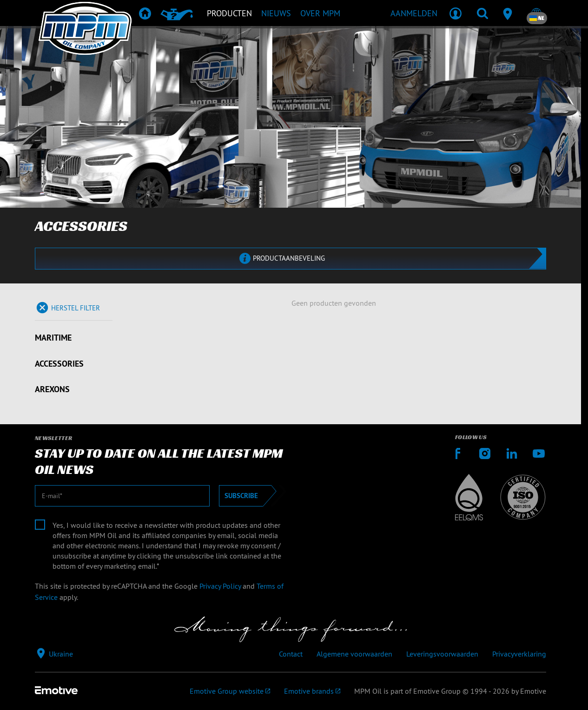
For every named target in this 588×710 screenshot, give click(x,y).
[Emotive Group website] (230, 691)
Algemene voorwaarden (354, 654)
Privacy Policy (220, 586)
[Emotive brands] (312, 691)
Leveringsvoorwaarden (442, 654)
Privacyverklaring (519, 654)
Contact (291, 654)
